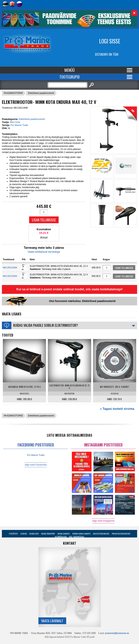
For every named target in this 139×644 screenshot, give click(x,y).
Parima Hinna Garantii (81, 534)
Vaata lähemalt (52, 621)
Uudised (24, 534)
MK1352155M (10, 276)
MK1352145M (10, 268)
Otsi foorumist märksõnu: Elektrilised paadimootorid (82, 301)
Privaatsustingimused (121, 534)
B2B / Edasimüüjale (77, 537)
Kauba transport (48, 534)
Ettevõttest (13, 534)
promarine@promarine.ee (117, 633)
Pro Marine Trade (19, 125)
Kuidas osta (34, 534)
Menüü (70, 70)
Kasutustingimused (101, 534)
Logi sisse (110, 41)
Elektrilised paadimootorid (41, 93)
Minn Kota (15, 122)
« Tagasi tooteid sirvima (117, 409)
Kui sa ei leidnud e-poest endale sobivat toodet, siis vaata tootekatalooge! (70, 289)
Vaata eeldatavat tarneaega (44, 252)
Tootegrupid (69, 77)
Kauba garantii (64, 534)
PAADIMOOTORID (13, 93)
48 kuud (44, 237)
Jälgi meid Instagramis (103, 521)
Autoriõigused (61, 537)
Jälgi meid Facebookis (36, 465)
